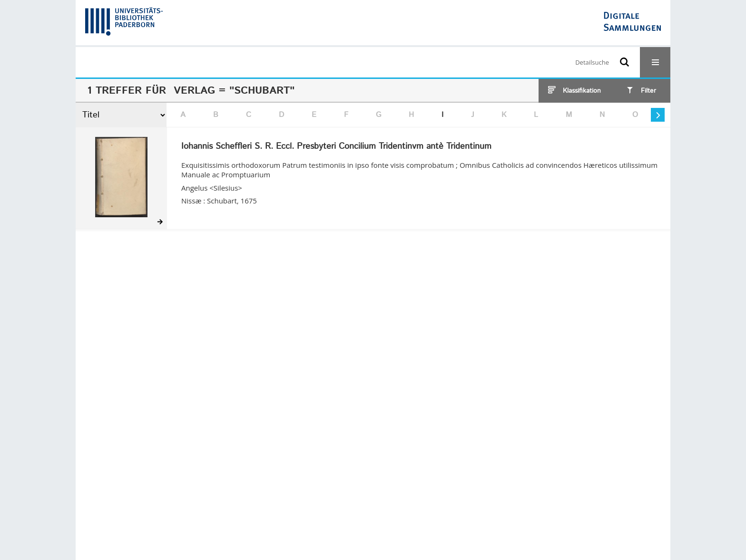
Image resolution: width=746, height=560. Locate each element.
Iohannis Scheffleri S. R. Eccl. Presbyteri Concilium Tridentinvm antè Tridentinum (336, 147)
